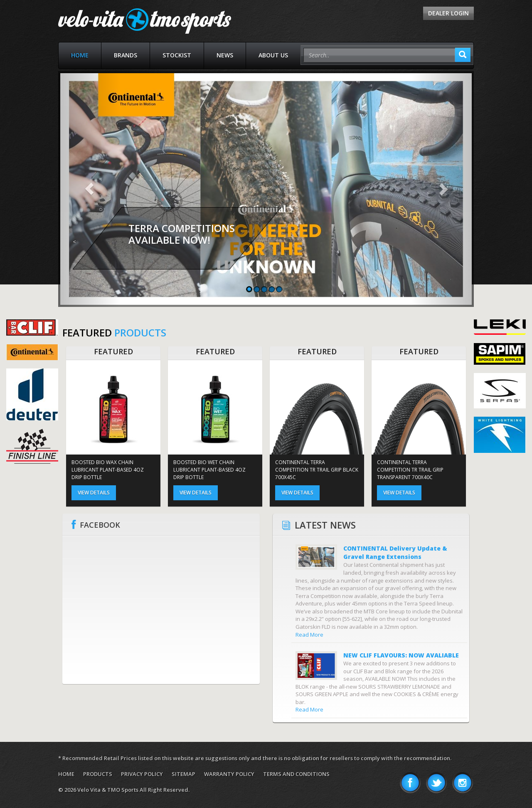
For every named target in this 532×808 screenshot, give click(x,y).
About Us (273, 55)
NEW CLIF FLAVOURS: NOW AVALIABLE (401, 655)
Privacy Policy (142, 774)
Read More (309, 635)
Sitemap (183, 774)
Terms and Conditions (296, 774)
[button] (89, 189)
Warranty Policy (229, 774)
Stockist (177, 55)
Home (80, 55)
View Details (94, 493)
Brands (126, 55)
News (225, 55)
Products (98, 774)
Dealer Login (448, 13)
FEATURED (113, 351)
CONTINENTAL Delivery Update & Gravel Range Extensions (395, 552)
